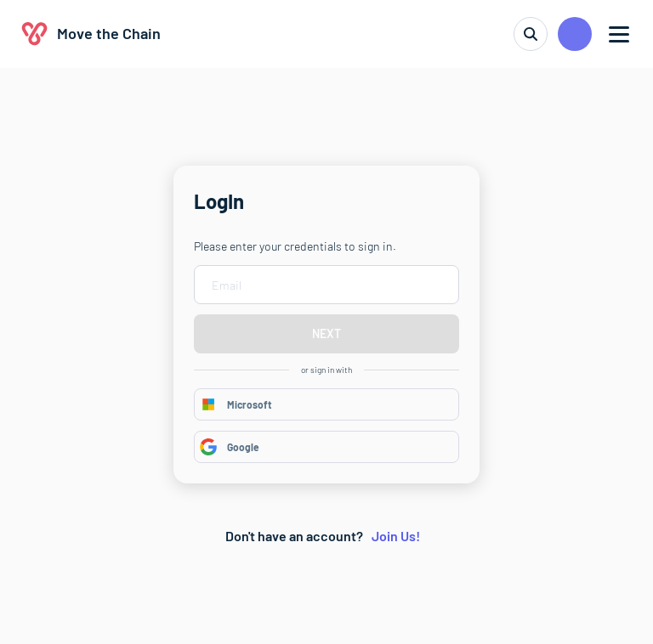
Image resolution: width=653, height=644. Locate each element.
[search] (531, 34)
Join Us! (396, 536)
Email (227, 285)
